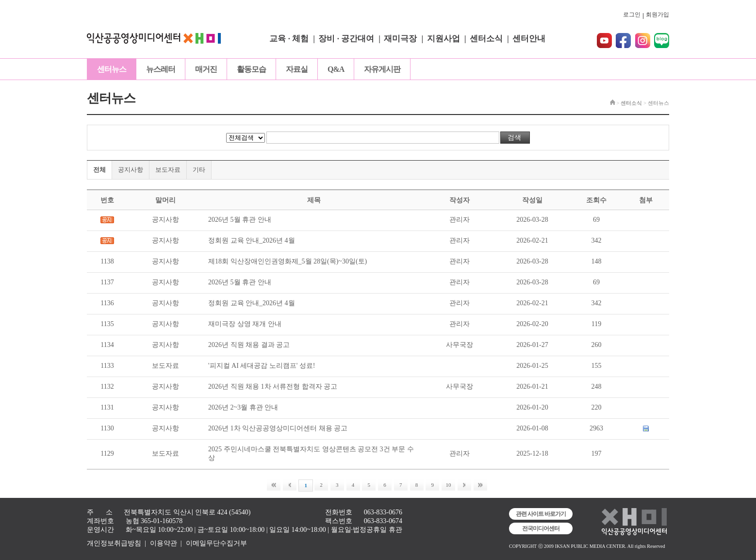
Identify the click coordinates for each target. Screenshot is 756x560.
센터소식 (486, 39)
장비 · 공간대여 (346, 39)
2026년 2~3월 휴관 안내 (243, 407)
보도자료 (168, 170)
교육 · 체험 (289, 39)
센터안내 (529, 39)
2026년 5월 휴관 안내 (240, 220)
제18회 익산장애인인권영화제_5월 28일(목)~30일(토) (288, 261)
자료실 (297, 69)
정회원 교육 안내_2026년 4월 (252, 240)
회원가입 (657, 15)
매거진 (206, 69)
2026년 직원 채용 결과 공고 (249, 345)
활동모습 (251, 69)
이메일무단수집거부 (216, 543)
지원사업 (444, 39)
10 (449, 485)
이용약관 (164, 543)
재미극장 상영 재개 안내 (245, 324)
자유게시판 (382, 69)
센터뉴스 (112, 69)
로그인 (632, 15)
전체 (99, 170)
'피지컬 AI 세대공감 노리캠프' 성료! (262, 366)
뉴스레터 (161, 69)
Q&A (336, 69)
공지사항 (131, 170)
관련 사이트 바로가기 (541, 514)
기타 (199, 170)
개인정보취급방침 (114, 543)
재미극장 (400, 39)
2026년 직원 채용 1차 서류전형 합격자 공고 (273, 387)
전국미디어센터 (541, 528)
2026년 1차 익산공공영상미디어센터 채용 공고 (278, 428)
